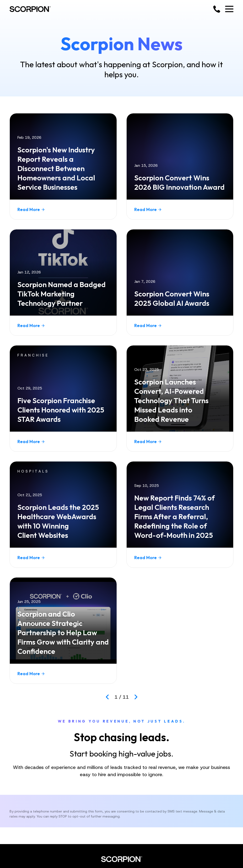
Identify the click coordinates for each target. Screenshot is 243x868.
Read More (31, 209)
